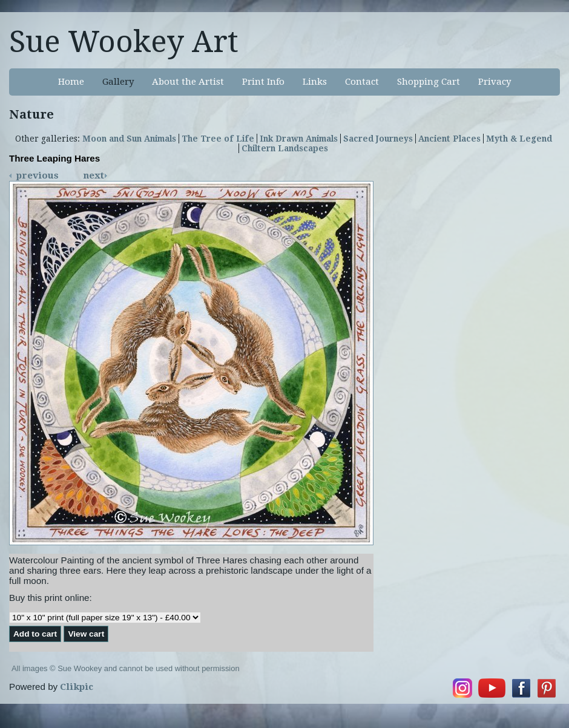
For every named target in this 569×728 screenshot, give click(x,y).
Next (94, 175)
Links (315, 82)
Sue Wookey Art (124, 42)
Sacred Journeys (378, 139)
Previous (38, 175)
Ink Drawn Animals (299, 139)
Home (71, 82)
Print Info (263, 82)
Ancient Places (449, 139)
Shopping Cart (429, 82)
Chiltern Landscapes (285, 148)
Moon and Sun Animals (129, 139)
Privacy (495, 82)
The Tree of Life (218, 139)
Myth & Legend (519, 139)
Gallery (118, 82)
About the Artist (188, 82)
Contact (362, 82)
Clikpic (77, 687)
